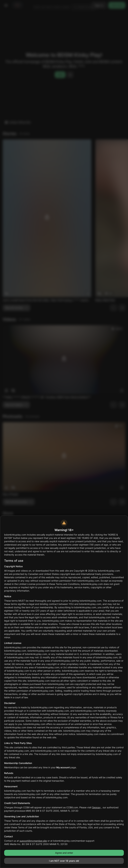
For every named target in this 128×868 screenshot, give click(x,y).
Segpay (96, 807)
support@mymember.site (33, 841)
